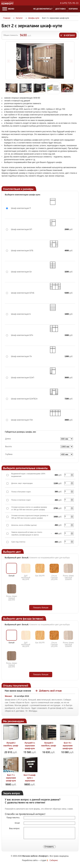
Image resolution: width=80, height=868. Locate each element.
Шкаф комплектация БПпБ (23, 293)
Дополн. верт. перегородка (22, 483)
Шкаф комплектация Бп (21, 272)
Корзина (73, 9)
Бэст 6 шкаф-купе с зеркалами (30, 778)
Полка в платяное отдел (21, 500)
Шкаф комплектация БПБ (22, 251)
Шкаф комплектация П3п (22, 420)
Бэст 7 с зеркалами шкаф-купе (11, 778)
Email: (18, 823)
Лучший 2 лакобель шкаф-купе (11, 746)
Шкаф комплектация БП (21, 229)
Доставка (61, 9)
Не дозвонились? (43, 9)
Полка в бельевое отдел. (21, 492)
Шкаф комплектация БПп (22, 335)
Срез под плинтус (18, 542)
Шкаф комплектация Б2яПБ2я (24, 399)
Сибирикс (54, 860)
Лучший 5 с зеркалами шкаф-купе (30, 746)
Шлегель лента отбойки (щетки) (24, 525)
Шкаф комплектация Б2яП (23, 378)
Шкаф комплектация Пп (21, 356)
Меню (8, 9)
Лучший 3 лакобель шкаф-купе (49, 746)
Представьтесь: (14, 818)
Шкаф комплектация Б (21, 314)
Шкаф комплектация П (21, 208)
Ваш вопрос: (15, 828)
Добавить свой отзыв (50, 691)
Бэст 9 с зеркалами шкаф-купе (68, 746)
